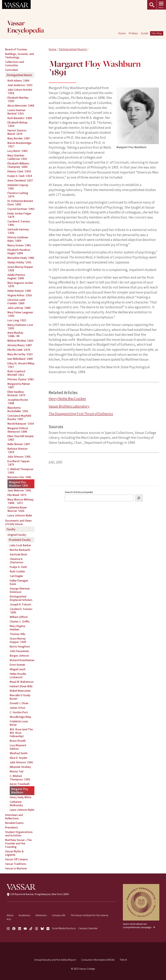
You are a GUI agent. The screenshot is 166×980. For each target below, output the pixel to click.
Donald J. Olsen (19, 703)
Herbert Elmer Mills (21, 686)
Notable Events (14, 823)
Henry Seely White (21, 797)
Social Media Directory (64, 928)
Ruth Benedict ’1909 (20, 118)
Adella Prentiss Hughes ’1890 (16, 277)
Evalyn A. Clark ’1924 (20, 176)
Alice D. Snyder (18, 758)
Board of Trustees (16, 49)
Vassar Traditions (16, 864)
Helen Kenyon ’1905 (19, 291)
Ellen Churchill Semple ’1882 (21, 438)
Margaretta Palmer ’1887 (19, 386)
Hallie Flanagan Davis (19, 582)
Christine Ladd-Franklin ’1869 (17, 302)
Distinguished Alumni (73, 49)
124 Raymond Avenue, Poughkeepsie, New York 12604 (38, 894)
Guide (145, 33)
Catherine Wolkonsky (16, 804)
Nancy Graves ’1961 (19, 245)
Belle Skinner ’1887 (19, 444)
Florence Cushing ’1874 (18, 195)
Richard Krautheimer (22, 660)
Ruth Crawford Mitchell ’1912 (16, 373)
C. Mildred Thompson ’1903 (20, 471)
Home (53, 49)
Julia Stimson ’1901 (19, 457)
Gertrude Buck (18, 554)
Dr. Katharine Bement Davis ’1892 (20, 203)
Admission (41, 915)
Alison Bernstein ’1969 (21, 106)
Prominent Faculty (20, 540)
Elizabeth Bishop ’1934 (18, 124)
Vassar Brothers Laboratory (69, 406)
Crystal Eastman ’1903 (21, 209)
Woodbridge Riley (20, 717)
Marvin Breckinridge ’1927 (19, 145)
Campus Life (59, 915)
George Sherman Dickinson (20, 590)
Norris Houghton (20, 647)
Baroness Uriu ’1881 (19, 477)
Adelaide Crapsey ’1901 (18, 187)
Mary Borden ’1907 (19, 138)
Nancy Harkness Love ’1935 (20, 327)
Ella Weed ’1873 (17, 495)
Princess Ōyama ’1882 (21, 379)
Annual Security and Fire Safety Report (55, 960)
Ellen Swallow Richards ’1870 (16, 394)
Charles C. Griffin (20, 622)
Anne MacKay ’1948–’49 (15, 334)
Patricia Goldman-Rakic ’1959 (18, 239)
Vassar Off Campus (17, 859)
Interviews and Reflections (14, 817)
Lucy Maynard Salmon (18, 747)
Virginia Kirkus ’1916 (20, 295)
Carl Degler (16, 576)
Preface (133, 33)
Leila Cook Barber (20, 545)
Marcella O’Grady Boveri (20, 697)
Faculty (11, 529)
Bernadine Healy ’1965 (21, 258)
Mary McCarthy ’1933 (20, 354)
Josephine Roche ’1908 (18, 402)
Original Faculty (17, 535)
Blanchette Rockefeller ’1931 (18, 410)
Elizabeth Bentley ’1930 (18, 99)
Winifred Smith (19, 753)
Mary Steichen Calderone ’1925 (17, 157)
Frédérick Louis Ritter (19, 723)
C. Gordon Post (19, 712)
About (10, 915)
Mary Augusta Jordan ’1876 (20, 285)
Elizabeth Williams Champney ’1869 (18, 165)
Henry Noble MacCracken (67, 399)
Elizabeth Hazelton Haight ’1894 (19, 252)
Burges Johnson (19, 656)
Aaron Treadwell (20, 784)
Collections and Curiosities (15, 64)
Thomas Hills (18, 634)
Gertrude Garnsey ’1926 (18, 231)
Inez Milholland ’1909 (20, 359)
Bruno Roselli (18, 741)
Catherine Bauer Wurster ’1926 (17, 509)
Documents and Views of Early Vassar (18, 522)
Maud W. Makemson (22, 682)
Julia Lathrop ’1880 (19, 308)
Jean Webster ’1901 (19, 490)
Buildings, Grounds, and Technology (20, 56)
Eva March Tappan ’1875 (18, 463)
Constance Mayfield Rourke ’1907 (19, 417)
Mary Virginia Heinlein (17, 628)
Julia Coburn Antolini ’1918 (20, 91)
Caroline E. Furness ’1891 (19, 223)
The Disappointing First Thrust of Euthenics (81, 414)
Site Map (157, 33)
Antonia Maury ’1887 (20, 345)
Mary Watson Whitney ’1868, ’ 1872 (21, 501)
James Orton (18, 708)
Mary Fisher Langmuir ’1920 (20, 314)
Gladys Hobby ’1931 (19, 262)
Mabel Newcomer (20, 691)
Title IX (123, 960)
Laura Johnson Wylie (20, 516)
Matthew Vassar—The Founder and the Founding (18, 843)
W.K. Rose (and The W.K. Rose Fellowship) (21, 733)
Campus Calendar (88, 928)
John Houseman (19, 651)
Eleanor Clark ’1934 (19, 171)
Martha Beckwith (20, 550)
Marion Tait (17, 772)
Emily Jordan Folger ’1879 (19, 215)
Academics (24, 915)
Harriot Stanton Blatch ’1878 (17, 132)
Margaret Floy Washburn (20, 791)
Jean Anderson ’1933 (20, 85)
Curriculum (12, 70)
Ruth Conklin (17, 572)
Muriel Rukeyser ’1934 (21, 424)
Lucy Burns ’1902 (18, 151)
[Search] (139, 498)
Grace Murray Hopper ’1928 (20, 269)
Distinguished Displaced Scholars (21, 598)
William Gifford (19, 617)
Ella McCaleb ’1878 (19, 350)
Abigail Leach (18, 669)
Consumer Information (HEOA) (98, 960)
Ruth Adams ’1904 (18, 81)
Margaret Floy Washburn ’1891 (19, 484)
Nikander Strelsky (20, 767)
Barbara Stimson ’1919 (18, 450)
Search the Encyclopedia (79, 492)
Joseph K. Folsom (20, 605)
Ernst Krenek (17, 665)
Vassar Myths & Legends (14, 853)
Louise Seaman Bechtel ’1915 (16, 112)
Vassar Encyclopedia (26, 27)
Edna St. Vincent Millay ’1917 (21, 365)
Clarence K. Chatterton (16, 561)
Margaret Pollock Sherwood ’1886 (18, 430)
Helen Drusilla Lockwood (18, 676)
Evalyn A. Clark (18, 567)
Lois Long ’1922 (17, 320)
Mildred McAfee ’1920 (20, 341)
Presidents (12, 828)
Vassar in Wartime (16, 868)
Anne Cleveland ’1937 (20, 181)
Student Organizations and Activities (19, 834)
